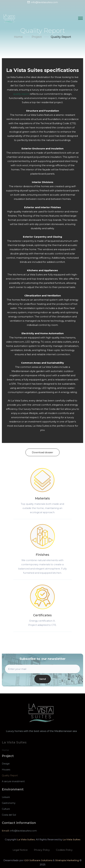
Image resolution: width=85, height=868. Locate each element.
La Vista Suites (72, 839)
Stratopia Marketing (67, 860)
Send (43, 682)
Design (6, 769)
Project (37, 37)
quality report (21, 94)
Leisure (6, 802)
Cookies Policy (64, 850)
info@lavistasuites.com (44, 2)
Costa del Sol (9, 820)
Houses (6, 775)
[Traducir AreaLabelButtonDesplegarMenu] (80, 18)
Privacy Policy (42, 850)
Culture (6, 814)
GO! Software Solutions (38, 860)
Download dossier (42, 452)
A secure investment (13, 786)
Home (18, 37)
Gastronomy (9, 808)
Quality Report (10, 781)
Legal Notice (20, 850)
